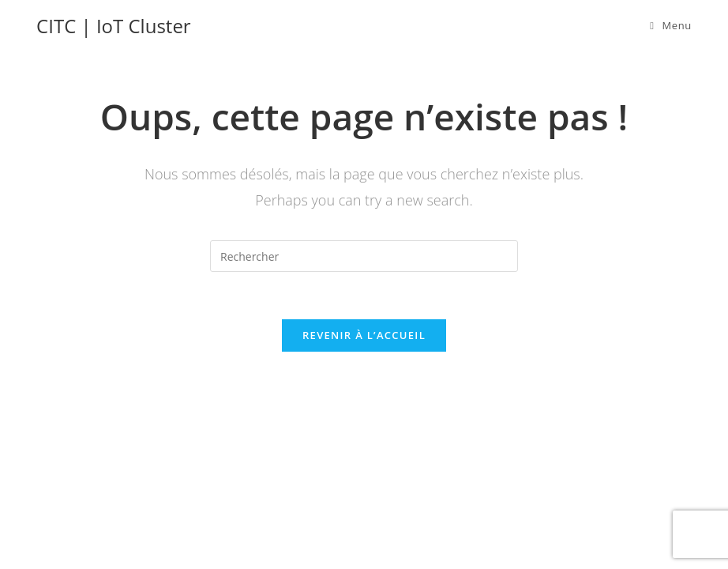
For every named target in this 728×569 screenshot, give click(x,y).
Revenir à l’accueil (364, 335)
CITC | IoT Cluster (114, 26)
